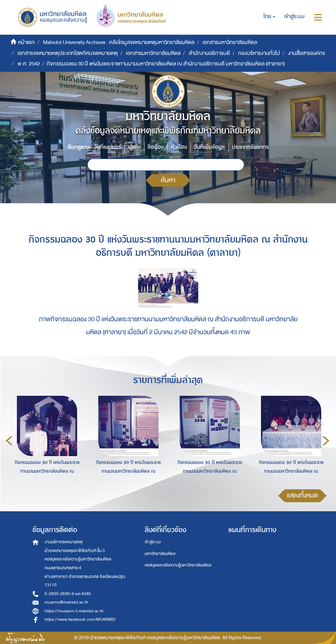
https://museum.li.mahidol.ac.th (74, 611)
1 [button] (149, 484)
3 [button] (168, 484)
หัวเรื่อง (179, 147)
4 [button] (177, 484)
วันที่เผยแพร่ (107, 147)
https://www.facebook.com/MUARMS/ (80, 619)
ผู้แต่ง (134, 147)
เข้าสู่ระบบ (153, 542)
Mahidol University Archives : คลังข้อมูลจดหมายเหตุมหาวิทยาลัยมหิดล (119, 42)
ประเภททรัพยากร (250, 147)
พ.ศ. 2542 (29, 64)
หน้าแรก (27, 42)
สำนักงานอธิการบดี (209, 53)
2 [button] (159, 484)
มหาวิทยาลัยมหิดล (160, 554)
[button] (269, 17)
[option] (46, 439)
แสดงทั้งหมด (302, 495)
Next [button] (326, 441)
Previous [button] (9, 441)
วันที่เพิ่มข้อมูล (209, 147)
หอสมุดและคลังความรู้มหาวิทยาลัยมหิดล (178, 565)
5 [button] (186, 484)
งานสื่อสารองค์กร (307, 53)
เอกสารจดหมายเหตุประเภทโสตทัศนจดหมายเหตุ (68, 53)
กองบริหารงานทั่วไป (259, 53)
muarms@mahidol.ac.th (66, 602)
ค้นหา (168, 180)
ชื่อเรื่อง (156, 147)
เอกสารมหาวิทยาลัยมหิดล (230, 42)
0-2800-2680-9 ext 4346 (68, 594)
